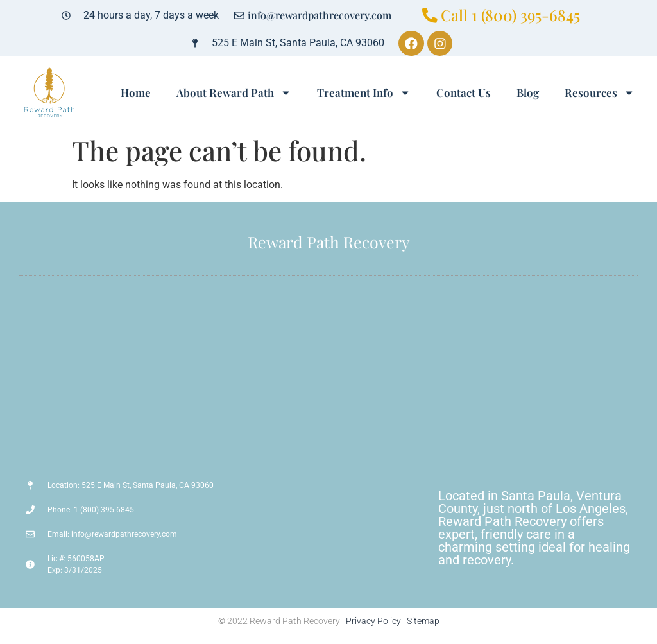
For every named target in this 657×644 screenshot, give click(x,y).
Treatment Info (364, 93)
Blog (528, 93)
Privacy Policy (373, 622)
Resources (600, 93)
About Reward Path (234, 93)
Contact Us (464, 93)
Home (136, 93)
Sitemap (423, 622)
